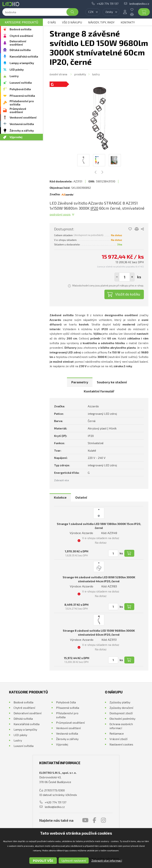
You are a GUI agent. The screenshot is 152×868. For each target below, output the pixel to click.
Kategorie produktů (21, 22)
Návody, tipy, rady (101, 22)
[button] (132, 277)
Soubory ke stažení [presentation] (112, 382)
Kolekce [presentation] (60, 497)
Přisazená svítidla (22, 96)
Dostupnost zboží (121, 713)
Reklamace (117, 733)
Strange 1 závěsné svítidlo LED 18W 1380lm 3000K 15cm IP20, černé (99, 526)
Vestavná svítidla (22, 124)
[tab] (80, 382)
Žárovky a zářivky (22, 130)
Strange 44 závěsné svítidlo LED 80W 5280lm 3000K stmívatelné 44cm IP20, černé (99, 579)
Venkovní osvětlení (23, 117)
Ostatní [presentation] (81, 497)
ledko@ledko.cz (139, 4)
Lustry (14, 76)
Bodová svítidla (20, 29)
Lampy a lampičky (22, 63)
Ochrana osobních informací (121, 726)
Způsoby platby (120, 702)
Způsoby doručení (121, 708)
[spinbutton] (124, 277)
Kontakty (128, 22)
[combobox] (93, 12)
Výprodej (16, 137)
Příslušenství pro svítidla (22, 103)
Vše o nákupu (72, 22)
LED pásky (17, 69)
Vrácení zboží (118, 739)
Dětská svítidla (20, 50)
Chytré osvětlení (21, 36)
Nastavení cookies (121, 744)
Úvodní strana (58, 74)
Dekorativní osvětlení (18, 43)
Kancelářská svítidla (24, 56)
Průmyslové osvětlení (18, 110)
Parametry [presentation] (80, 382)
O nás (52, 22)
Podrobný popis (60, 214)
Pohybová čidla (20, 89)
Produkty (80, 74)
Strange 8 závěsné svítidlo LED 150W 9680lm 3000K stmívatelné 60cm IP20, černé (99, 632)
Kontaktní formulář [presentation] (99, 391)
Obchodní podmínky (122, 719)
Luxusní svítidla (21, 82)
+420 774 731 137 (108, 4)
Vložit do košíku (128, 294)
